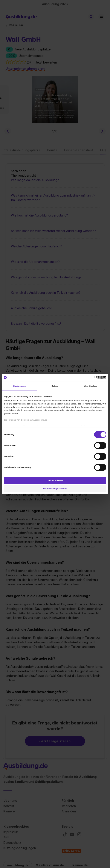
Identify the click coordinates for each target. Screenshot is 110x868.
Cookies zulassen (55, 480)
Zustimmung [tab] (19, 386)
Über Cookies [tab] (91, 386)
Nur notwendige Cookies (55, 489)
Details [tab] (55, 386)
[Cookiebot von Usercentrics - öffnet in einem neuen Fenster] (88, 377)
